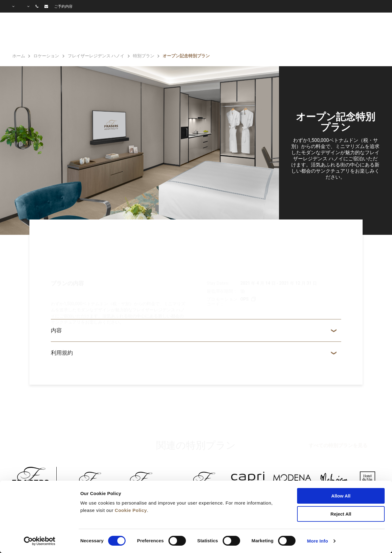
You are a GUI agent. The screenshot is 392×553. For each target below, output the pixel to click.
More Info (318, 541)
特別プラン (246, 32)
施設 (209, 32)
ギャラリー (287, 32)
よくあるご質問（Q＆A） (347, 32)
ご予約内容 (63, 6)
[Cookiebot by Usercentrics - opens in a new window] (40, 541)
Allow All (341, 496)
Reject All (341, 514)
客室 (180, 32)
